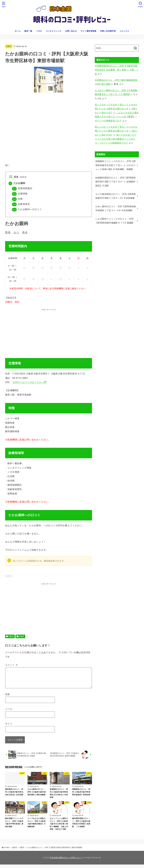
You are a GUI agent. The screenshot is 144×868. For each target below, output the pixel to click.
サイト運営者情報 (88, 31)
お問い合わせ (71, 31)
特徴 (17, 199)
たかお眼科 (17, 183)
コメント (11, 665)
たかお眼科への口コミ (27, 209)
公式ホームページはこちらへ (28, 382)
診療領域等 (21, 204)
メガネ (39, 31)
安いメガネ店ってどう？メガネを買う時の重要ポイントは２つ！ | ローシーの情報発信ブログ (116, 139)
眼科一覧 (28, 31)
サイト (9, 727)
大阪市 (9, 46)
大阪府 (21, 636)
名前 (8, 698)
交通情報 (20, 194)
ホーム (18, 31)
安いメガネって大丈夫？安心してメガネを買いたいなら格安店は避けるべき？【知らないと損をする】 (116, 109)
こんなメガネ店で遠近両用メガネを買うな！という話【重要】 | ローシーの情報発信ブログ (117, 117)
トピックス (124, 31)
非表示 (23, 177)
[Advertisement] (58, 332)
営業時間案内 (22, 188)
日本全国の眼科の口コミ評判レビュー (66, 861)
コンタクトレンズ (54, 31)
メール (9, 712)
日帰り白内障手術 (108, 31)
